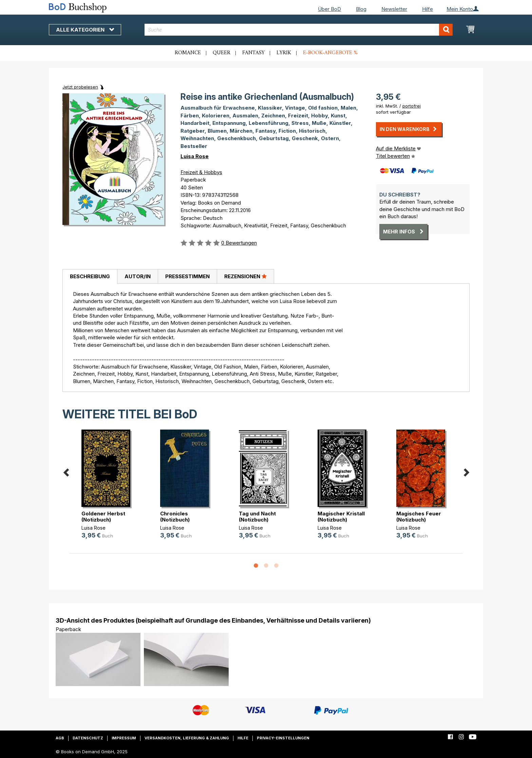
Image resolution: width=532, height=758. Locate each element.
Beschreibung (90, 276)
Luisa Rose (195, 156)
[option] (109, 490)
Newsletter (394, 9)
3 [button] (276, 566)
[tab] (90, 277)
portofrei (412, 106)
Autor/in (138, 276)
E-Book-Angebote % (330, 53)
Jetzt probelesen (80, 87)
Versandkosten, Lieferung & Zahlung (187, 738)
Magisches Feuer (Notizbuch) (419, 517)
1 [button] (256, 566)
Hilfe (427, 9)
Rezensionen (245, 276)
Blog (361, 9)
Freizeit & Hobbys (201, 172)
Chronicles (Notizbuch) (175, 517)
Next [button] (466, 471)
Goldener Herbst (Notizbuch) (103, 517)
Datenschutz (88, 738)
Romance (188, 53)
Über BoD (329, 9)
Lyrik (284, 53)
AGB (60, 738)
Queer (222, 53)
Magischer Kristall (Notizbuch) (341, 517)
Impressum (124, 738)
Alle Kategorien (85, 30)
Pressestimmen (187, 276)
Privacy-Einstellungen (283, 738)
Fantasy (253, 53)
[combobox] (299, 30)
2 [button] (266, 566)
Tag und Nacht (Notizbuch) (257, 517)
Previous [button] (66, 471)
